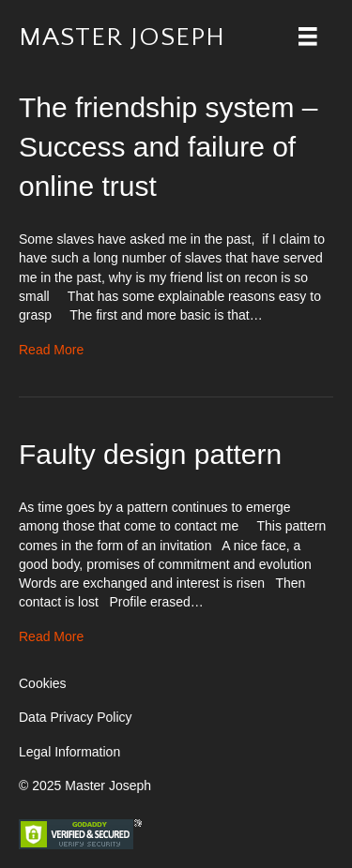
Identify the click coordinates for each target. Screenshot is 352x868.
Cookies (43, 683)
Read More (51, 350)
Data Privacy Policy (76, 717)
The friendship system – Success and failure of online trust (168, 147)
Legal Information (69, 752)
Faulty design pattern (150, 454)
